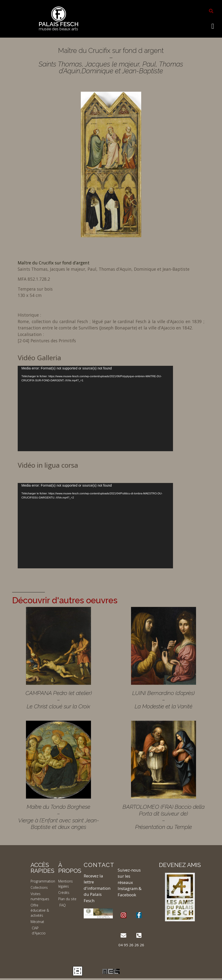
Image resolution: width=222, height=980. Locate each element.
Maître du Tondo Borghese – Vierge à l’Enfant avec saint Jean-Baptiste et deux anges (59, 817)
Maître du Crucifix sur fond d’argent (54, 263)
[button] (211, 11)
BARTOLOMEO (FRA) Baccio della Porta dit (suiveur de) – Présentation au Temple (164, 817)
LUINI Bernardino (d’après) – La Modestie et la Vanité (163, 700)
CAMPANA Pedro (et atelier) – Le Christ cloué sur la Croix (59, 700)
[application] (95, 408)
